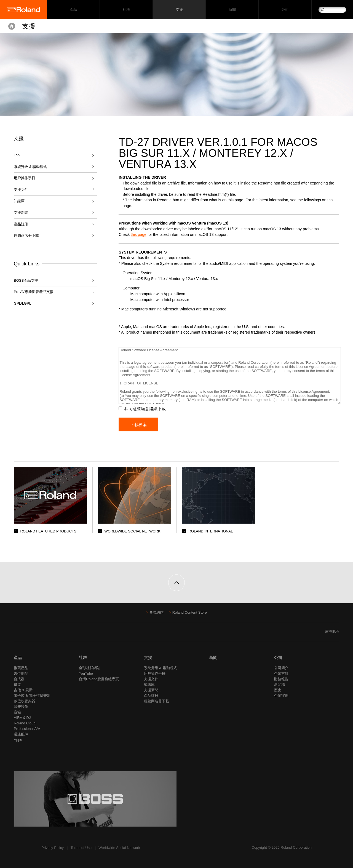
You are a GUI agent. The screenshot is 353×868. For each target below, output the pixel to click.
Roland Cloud (25, 723)
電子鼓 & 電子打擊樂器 (32, 696)
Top (17, 155)
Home (12, 26)
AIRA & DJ (22, 718)
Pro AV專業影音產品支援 (34, 292)
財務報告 (281, 679)
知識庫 (19, 201)
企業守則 (281, 696)
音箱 (17, 712)
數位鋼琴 (21, 673)
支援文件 (151, 679)
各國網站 (156, 612)
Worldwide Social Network (119, 848)
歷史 (278, 690)
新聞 (232, 10)
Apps (18, 740)
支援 (179, 10)
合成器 (19, 679)
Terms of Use (81, 848)
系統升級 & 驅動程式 (30, 167)
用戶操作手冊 (25, 178)
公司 (285, 10)
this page (139, 234)
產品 (18, 657)
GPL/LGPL (22, 303)
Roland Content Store (190, 612)
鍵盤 (17, 684)
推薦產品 (21, 668)
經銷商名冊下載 (26, 235)
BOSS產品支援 (26, 280)
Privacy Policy (53, 848)
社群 (126, 10)
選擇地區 (332, 631)
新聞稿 (280, 684)
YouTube (86, 673)
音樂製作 (21, 707)
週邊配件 (21, 734)
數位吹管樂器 (25, 701)
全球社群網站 (90, 668)
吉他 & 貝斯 (23, 690)
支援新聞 (21, 213)
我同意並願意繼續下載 (145, 409)
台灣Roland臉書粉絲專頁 (99, 679)
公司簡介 (281, 668)
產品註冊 (21, 224)
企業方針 (281, 673)
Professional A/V (27, 729)
